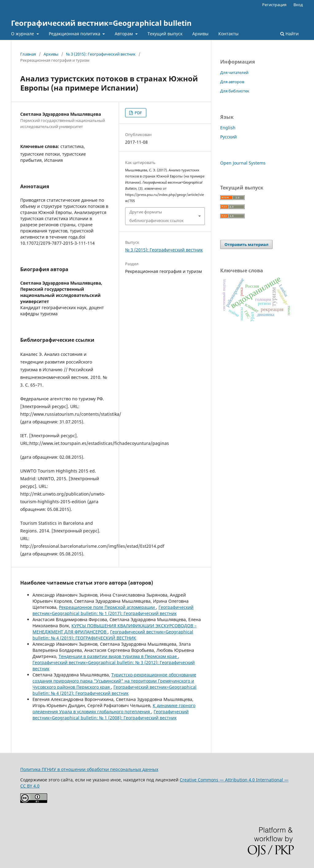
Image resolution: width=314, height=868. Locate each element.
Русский (228, 137)
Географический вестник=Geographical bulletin (101, 23)
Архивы (200, 34)
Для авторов (232, 82)
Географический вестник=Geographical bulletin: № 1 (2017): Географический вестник (113, 610)
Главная (28, 54)
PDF (138, 113)
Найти (289, 34)
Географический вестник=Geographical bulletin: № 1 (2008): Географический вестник (111, 715)
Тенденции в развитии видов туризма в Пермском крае (118, 656)
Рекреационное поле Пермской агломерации (107, 607)
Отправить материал (246, 244)
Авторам (124, 34)
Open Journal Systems (243, 163)
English (228, 128)
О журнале (23, 34)
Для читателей (234, 72)
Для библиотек (235, 91)
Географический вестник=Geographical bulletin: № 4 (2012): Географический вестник (115, 690)
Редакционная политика (75, 34)
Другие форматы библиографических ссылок (157, 216)
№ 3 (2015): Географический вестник (101, 54)
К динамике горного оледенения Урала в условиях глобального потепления (114, 708)
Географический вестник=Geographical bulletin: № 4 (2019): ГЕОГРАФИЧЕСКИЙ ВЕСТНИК (113, 635)
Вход (298, 5)
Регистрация (274, 5)
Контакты (228, 34)
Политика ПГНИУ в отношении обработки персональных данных (89, 769)
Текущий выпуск (165, 34)
